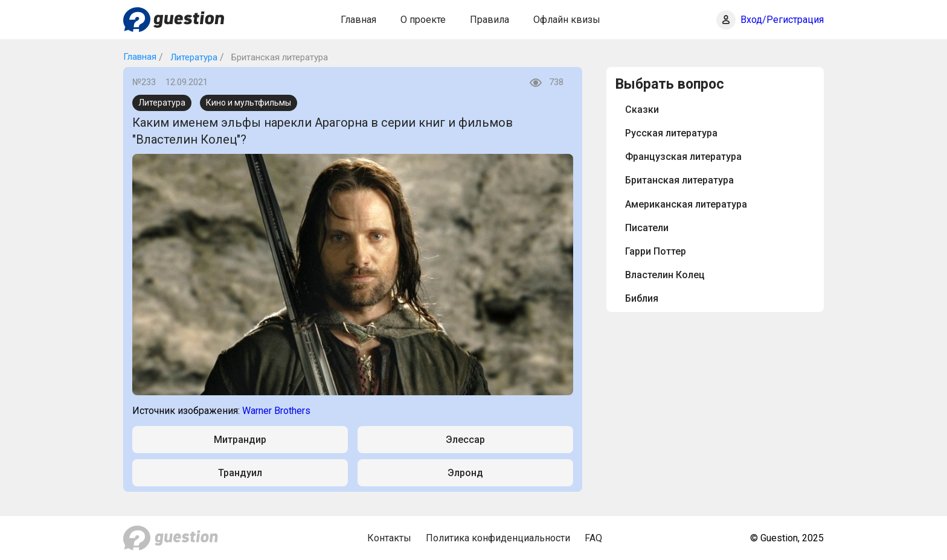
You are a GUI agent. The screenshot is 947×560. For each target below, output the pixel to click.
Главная (358, 20)
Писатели (647, 228)
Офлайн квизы (567, 20)
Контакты (389, 538)
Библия (642, 298)
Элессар (465, 440)
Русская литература (671, 133)
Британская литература (679, 180)
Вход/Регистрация (782, 20)
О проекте (423, 20)
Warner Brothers (276, 411)
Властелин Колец (665, 275)
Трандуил (240, 473)
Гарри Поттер (656, 251)
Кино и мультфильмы (249, 103)
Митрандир (240, 440)
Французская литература (683, 157)
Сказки (642, 110)
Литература (193, 57)
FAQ (593, 538)
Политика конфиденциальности (498, 538)
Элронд (465, 473)
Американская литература (686, 204)
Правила (490, 20)
